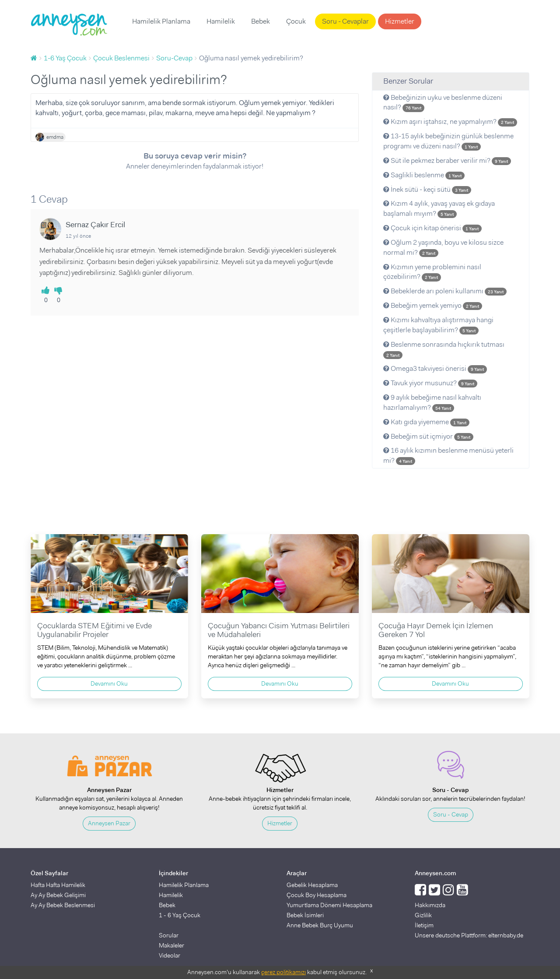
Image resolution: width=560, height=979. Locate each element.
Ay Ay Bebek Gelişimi (58, 895)
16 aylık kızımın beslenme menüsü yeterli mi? (448, 455)
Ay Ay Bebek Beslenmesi (63, 905)
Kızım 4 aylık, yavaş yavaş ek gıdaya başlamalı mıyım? (439, 208)
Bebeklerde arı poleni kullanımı (445, 291)
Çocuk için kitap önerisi (432, 228)
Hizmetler (400, 21)
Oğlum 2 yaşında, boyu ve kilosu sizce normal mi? (443, 247)
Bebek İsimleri (305, 915)
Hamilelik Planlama (161, 21)
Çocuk (296, 21)
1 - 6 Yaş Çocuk (180, 915)
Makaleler (171, 945)
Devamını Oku (109, 683)
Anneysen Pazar (109, 823)
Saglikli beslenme (424, 175)
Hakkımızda (430, 905)
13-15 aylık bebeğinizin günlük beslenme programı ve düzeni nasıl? (448, 141)
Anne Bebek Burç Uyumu (320, 925)
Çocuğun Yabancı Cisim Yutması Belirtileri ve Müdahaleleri (279, 630)
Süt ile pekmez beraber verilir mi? (447, 160)
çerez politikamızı (283, 972)
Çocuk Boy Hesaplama (317, 895)
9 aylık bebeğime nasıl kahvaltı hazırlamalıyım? (432, 402)
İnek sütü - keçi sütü (427, 189)
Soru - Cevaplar (345, 21)
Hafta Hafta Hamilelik (58, 885)
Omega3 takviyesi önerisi (435, 368)
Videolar (170, 955)
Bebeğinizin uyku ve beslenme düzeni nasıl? (443, 102)
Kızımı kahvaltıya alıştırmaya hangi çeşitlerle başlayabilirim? (438, 325)
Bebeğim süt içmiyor (428, 436)
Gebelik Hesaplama (312, 885)
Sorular (169, 935)
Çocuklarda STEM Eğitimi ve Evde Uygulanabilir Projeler (94, 630)
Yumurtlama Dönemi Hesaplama (329, 905)
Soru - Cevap (451, 814)
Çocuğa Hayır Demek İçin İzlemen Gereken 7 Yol (436, 630)
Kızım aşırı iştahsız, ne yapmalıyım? (450, 121)
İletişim (424, 925)
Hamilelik (221, 21)
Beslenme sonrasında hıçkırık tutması (444, 349)
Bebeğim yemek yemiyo (433, 305)
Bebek (261, 21)
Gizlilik (423, 915)
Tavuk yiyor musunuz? (430, 383)
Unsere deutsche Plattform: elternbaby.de (469, 935)
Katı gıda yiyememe (426, 422)
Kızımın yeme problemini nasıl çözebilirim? (432, 272)
